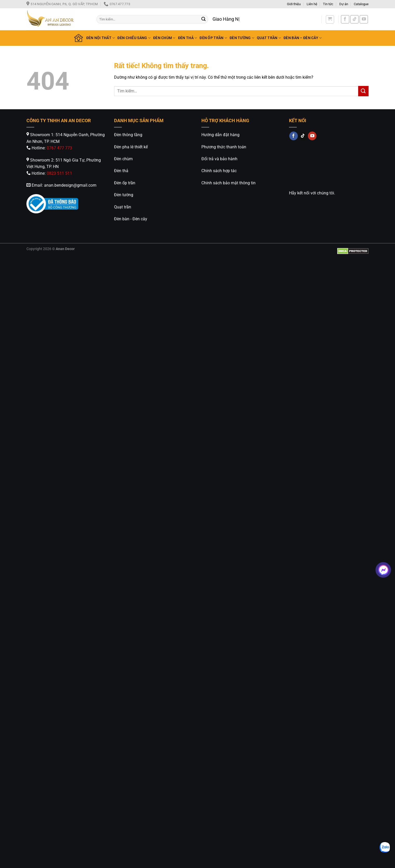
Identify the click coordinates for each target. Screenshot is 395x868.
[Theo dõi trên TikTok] (354, 19)
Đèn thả (121, 171)
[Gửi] (203, 19)
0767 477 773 (59, 148)
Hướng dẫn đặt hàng (220, 135)
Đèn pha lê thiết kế (131, 147)
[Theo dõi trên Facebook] (345, 19)
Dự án (344, 4)
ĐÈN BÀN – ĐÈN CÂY (303, 38)
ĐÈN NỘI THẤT (101, 38)
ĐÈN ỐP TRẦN (213, 38)
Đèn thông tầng (128, 135)
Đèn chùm (123, 159)
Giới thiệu (294, 4)
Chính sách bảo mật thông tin (228, 183)
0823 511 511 (59, 173)
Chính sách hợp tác (219, 171)
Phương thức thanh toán (224, 147)
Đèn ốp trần (125, 183)
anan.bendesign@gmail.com (70, 185)
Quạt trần (123, 207)
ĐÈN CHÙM (164, 38)
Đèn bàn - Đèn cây (131, 219)
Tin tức (328, 4)
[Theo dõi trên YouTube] (364, 19)
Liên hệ (312, 4)
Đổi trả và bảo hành (219, 159)
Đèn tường (124, 195)
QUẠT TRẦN (269, 38)
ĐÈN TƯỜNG (242, 38)
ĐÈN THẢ (188, 38)
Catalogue (361, 4)
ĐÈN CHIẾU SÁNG (134, 38)
